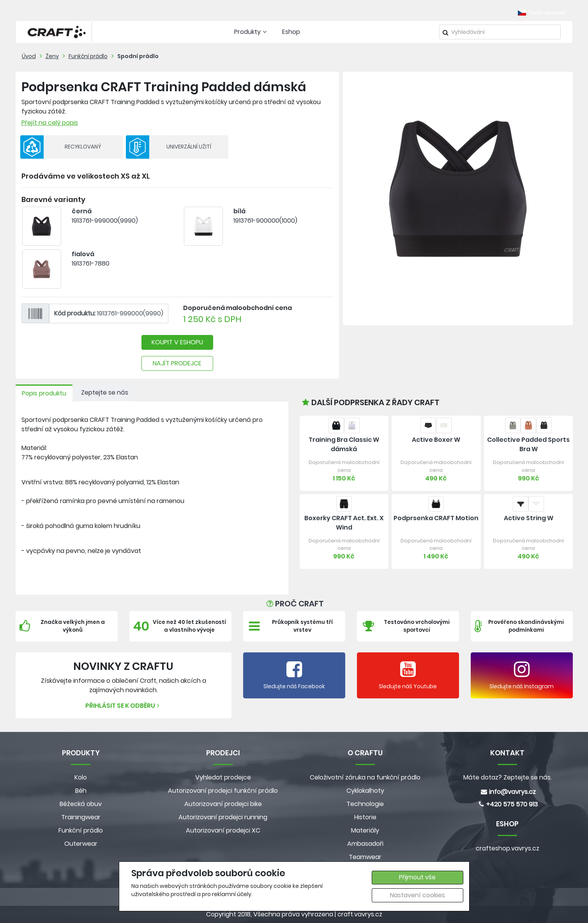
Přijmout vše (417, 877)
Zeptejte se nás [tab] (105, 392)
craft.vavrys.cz (360, 914)
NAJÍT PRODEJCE (177, 363)
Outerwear (81, 844)
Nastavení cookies (418, 895)
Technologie (365, 804)
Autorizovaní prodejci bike (223, 804)
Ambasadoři (365, 844)
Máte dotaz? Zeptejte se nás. (508, 777)
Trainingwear (81, 817)
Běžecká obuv (81, 804)
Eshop (291, 32)
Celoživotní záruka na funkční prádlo (365, 777)
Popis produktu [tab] (44, 393)
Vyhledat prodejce (223, 777)
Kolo (81, 777)
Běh (81, 791)
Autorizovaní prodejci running (223, 817)
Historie (365, 817)
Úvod (29, 56)
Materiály (365, 830)
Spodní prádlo (138, 56)
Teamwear (365, 857)
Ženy (52, 56)
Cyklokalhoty (365, 791)
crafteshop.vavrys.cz (508, 848)
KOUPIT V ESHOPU (177, 342)
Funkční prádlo (88, 56)
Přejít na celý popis (50, 123)
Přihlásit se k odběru (123, 706)
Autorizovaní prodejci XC (223, 830)
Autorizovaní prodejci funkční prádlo (223, 791)
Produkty (251, 32)
